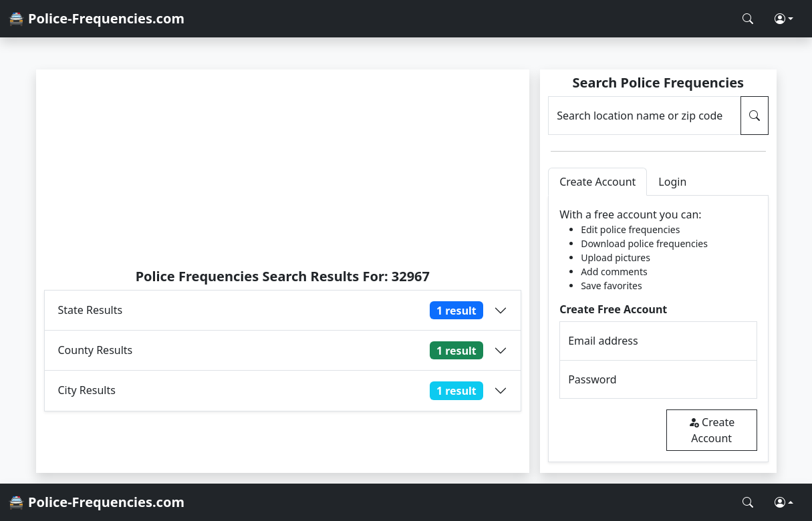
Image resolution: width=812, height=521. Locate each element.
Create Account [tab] (597, 182)
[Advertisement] (283, 168)
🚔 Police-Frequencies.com (96, 18)
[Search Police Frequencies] (748, 19)
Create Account (711, 430)
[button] (784, 19)
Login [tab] (672, 182)
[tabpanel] (658, 329)
